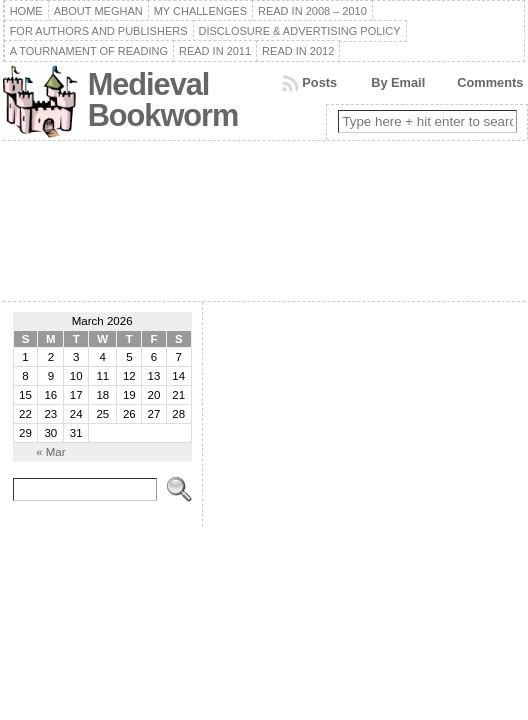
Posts (319, 82)
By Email (398, 82)
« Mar (50, 452)
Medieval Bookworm (163, 100)
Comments (490, 82)
